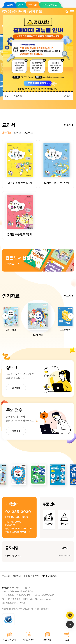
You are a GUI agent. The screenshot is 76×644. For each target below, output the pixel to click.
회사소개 (6, 576)
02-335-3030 (18, 512)
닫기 (67, 96)
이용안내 (17, 576)
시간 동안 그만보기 (14, 96)
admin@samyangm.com (40, 599)
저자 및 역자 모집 (31, 576)
